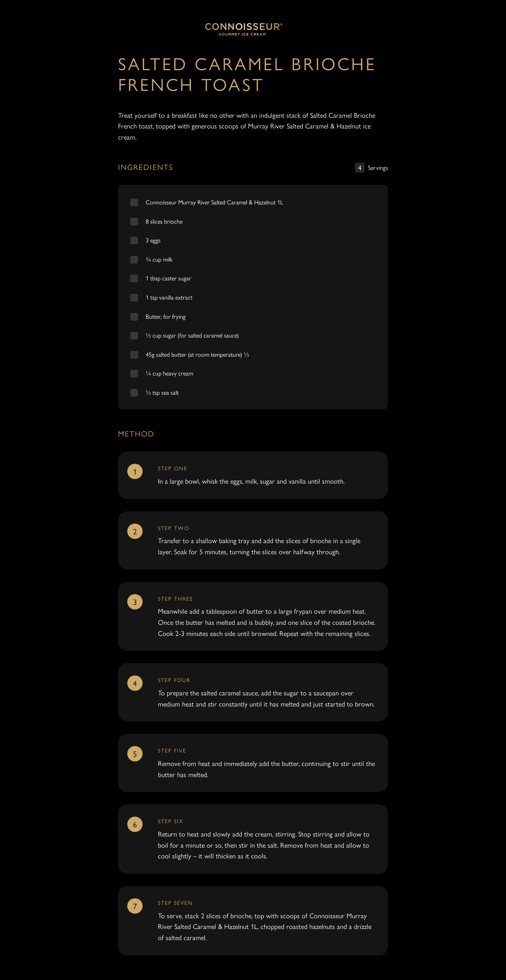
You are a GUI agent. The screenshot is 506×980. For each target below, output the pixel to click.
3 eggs (153, 240)
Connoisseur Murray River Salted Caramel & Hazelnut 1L (214, 202)
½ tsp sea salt (162, 392)
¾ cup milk (159, 259)
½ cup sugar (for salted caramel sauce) (192, 335)
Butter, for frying (166, 316)
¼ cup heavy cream (169, 373)
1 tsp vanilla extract (169, 297)
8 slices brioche (164, 221)
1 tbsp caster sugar (168, 278)
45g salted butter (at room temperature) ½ (197, 354)
